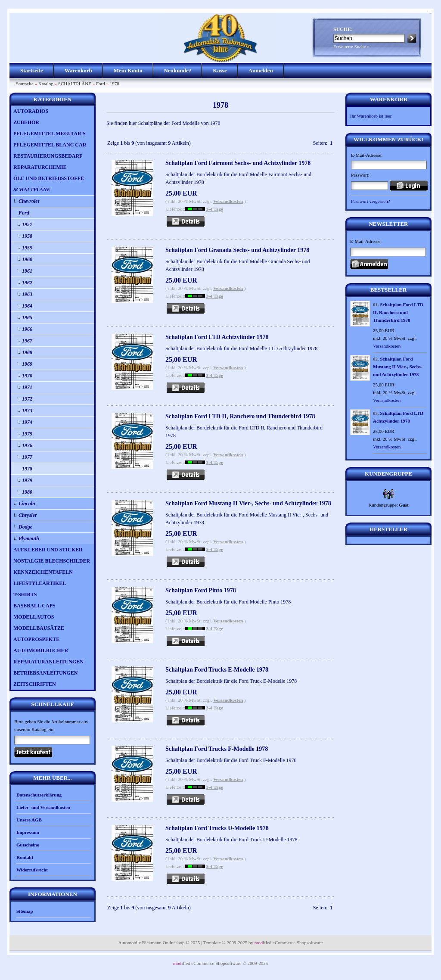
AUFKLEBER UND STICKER (48, 550)
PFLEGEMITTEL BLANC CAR (50, 145)
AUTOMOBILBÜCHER (41, 650)
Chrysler (28, 515)
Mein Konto (128, 70)
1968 (27, 352)
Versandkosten (228, 201)
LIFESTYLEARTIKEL (40, 583)
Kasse (220, 70)
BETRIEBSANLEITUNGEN (45, 673)
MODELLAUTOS (34, 617)
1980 (27, 492)
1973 (27, 411)
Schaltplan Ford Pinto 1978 (201, 590)
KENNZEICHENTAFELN (43, 572)
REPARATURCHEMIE (40, 167)
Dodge (25, 527)
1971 (27, 387)
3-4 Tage (215, 209)
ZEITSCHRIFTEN (35, 684)
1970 (27, 376)
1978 (115, 84)
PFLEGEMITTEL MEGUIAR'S (50, 134)
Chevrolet (29, 201)
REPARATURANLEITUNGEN (48, 662)
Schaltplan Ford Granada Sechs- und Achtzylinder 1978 (237, 250)
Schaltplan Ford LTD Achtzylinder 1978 (217, 337)
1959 (27, 248)
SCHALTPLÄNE (75, 84)
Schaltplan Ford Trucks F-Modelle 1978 (217, 749)
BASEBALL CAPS (34, 606)
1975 (27, 434)
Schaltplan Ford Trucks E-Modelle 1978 (217, 670)
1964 (27, 306)
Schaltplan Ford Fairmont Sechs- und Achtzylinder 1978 (238, 163)
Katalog (46, 84)
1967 (27, 341)
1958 (27, 236)
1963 (27, 294)
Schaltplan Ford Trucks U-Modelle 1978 (217, 828)
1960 (27, 259)
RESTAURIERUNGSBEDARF (48, 156)
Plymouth (29, 538)
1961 (27, 271)
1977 (27, 457)
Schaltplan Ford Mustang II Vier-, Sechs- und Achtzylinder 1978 (248, 503)
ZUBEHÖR (26, 122)
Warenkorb (78, 70)
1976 (27, 445)
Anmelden (261, 70)
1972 (27, 399)
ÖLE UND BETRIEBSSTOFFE (49, 178)
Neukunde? (178, 70)
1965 (27, 317)
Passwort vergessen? (371, 201)
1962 (27, 283)
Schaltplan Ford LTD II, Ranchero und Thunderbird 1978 (240, 416)
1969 (27, 364)
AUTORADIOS (31, 111)
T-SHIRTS (25, 594)
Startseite (32, 70)
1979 (27, 480)
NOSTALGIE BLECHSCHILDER (52, 561)
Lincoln (27, 504)
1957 (27, 224)
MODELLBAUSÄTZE (39, 628)
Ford (101, 84)
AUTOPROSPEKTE (36, 639)
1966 (27, 329)
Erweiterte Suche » (351, 47)
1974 (27, 422)
